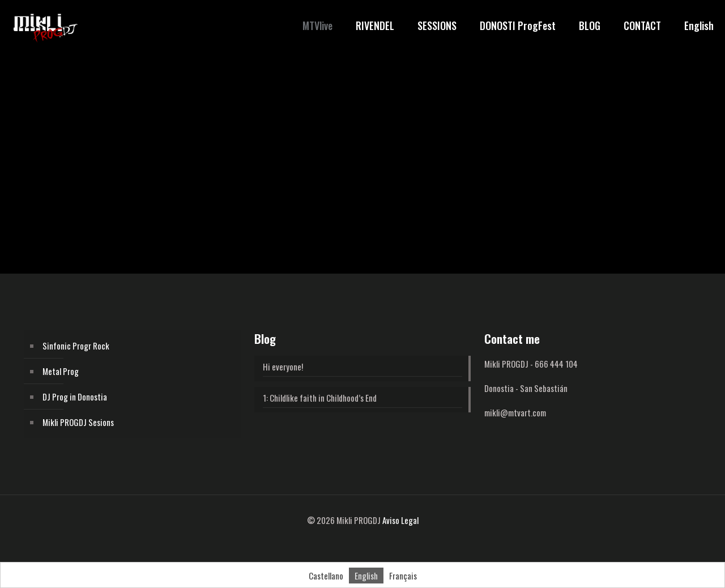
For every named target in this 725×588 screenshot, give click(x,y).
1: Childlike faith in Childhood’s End (320, 398)
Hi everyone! (283, 367)
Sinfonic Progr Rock (76, 346)
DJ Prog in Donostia (75, 397)
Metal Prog (61, 371)
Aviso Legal (400, 520)
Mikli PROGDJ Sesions (78, 422)
